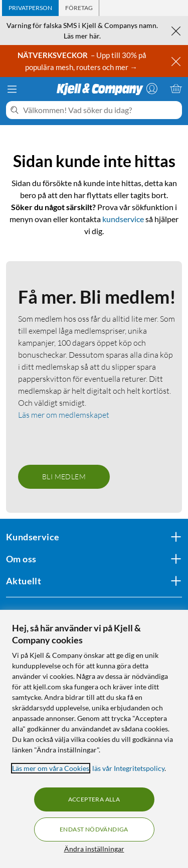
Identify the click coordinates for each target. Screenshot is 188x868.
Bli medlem (64, 477)
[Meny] (12, 89)
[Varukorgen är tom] (176, 89)
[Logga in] (152, 89)
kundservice (123, 219)
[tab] (30, 8)
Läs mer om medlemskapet (64, 415)
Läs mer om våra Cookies (51, 768)
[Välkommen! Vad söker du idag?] (101, 110)
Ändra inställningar (94, 849)
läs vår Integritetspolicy (128, 768)
